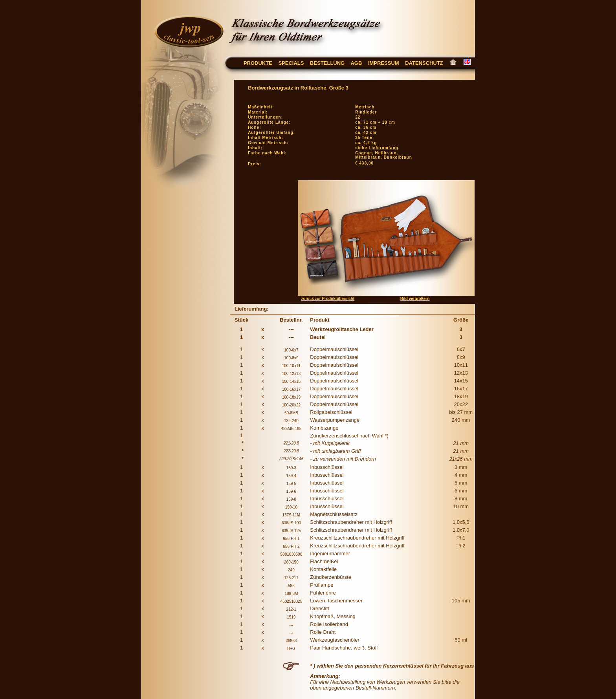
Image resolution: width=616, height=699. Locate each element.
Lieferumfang (384, 148)
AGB (359, 63)
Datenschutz (427, 63)
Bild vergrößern (415, 299)
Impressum (384, 63)
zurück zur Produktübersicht (328, 299)
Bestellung (327, 63)
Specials (291, 63)
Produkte (258, 63)
